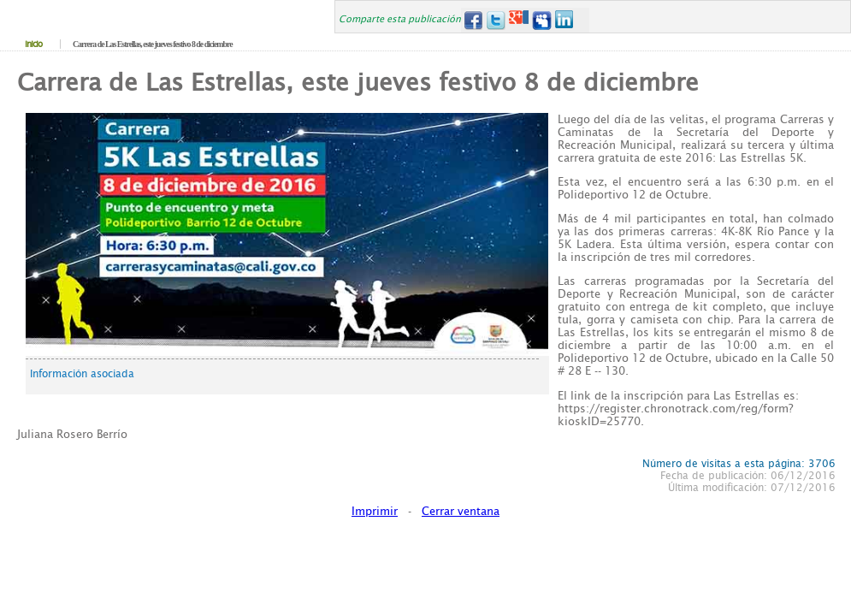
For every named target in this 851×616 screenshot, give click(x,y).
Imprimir (375, 511)
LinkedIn (565, 20)
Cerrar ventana (461, 511)
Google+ (519, 20)
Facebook (473, 20)
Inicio (33, 44)
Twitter (496, 20)
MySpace (542, 20)
